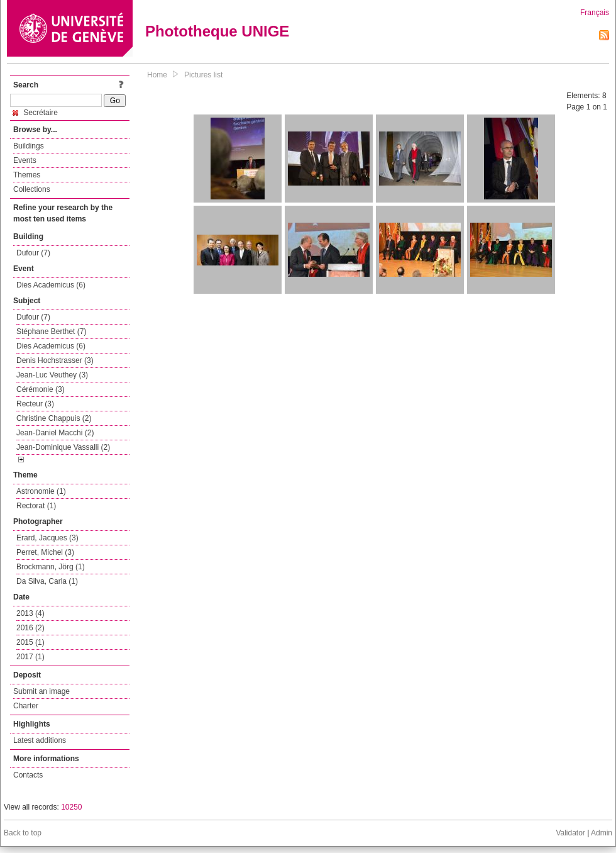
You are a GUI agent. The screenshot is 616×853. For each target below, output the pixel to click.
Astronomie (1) (41, 491)
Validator (570, 833)
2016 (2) (30, 628)
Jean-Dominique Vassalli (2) (63, 447)
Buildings (29, 146)
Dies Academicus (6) (51, 285)
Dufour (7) (33, 253)
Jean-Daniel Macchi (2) (55, 433)
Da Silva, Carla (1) (47, 581)
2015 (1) (30, 642)
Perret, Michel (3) (45, 552)
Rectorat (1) (36, 506)
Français (595, 13)
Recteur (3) (35, 404)
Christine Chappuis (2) (54, 418)
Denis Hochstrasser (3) (55, 360)
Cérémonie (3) (41, 389)
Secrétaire (35, 113)
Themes (27, 175)
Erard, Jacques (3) (47, 538)
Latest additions (40, 740)
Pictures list (203, 75)
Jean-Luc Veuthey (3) (52, 375)
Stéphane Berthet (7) (51, 332)
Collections (32, 189)
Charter (26, 706)
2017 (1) (30, 657)
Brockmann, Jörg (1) (51, 567)
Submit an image (41, 691)
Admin (602, 833)
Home (157, 75)
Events (25, 160)
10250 (71, 807)
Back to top (23, 833)
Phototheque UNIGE (217, 31)
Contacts (28, 775)
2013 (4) (30, 613)
